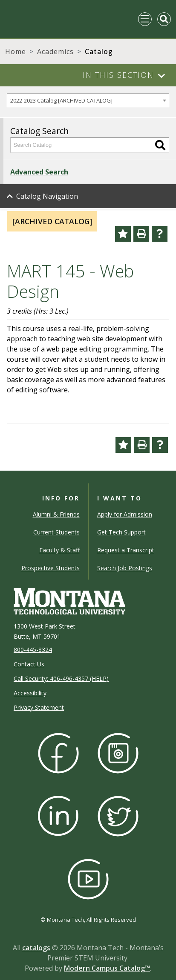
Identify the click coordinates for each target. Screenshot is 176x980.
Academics (55, 51)
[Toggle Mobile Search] (164, 19)
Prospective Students (50, 568)
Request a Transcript (126, 550)
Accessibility (30, 693)
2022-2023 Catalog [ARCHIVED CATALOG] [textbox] (61, 100)
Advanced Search (39, 172)
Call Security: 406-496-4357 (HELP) (61, 679)
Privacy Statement (39, 707)
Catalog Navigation (47, 196)
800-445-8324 (33, 650)
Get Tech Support (121, 532)
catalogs (36, 948)
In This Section (118, 75)
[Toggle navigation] (145, 19)
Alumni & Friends (56, 514)
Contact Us (29, 664)
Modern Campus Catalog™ (107, 968)
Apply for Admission (125, 514)
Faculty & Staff (59, 550)
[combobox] (88, 100)
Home (16, 51)
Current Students (56, 532)
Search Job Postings (125, 568)
